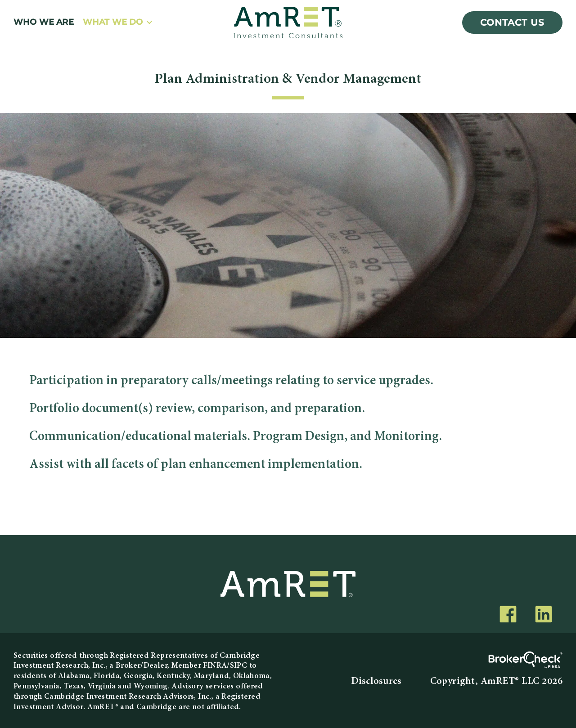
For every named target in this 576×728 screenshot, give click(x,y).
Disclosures (376, 682)
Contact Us (512, 22)
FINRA (215, 666)
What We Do (113, 22)
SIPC (239, 666)
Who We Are (44, 22)
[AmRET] (288, 22)
